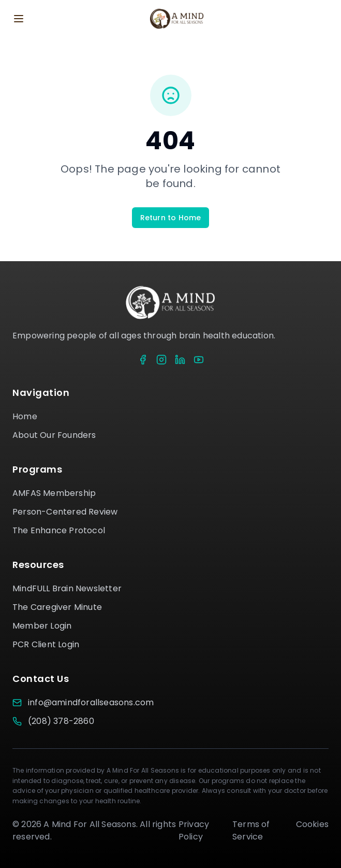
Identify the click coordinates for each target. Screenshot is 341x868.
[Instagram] (161, 360)
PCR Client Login (46, 644)
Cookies (312, 824)
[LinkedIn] (180, 360)
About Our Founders (54, 435)
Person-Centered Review (65, 512)
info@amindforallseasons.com (91, 702)
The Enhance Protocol (59, 530)
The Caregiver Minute (57, 607)
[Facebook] (143, 360)
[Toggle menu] (19, 19)
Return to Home (171, 218)
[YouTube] (199, 360)
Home (25, 416)
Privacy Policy (194, 830)
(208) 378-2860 (61, 721)
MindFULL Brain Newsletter (67, 588)
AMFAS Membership (54, 493)
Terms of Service (251, 830)
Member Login (42, 626)
